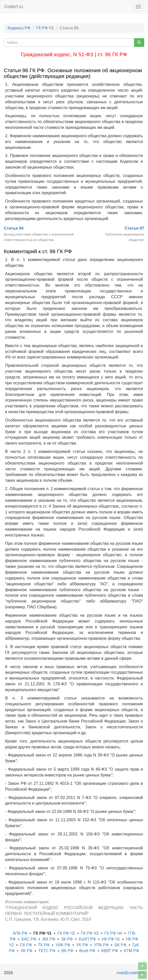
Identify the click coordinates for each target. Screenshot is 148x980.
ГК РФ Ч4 (113, 933)
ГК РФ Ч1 (45, 28)
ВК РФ (67, 951)
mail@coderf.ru (130, 973)
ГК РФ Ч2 (66, 933)
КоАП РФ (87, 939)
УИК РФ (63, 945)
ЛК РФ (26, 951)
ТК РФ (44, 945)
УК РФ (82, 945)
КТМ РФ (132, 951)
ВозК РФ (87, 951)
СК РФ (26, 945)
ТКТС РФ (47, 951)
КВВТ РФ (109, 951)
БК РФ (121, 945)
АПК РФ (20, 933)
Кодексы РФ (19, 28)
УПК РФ (101, 945)
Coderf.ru (14, 7)
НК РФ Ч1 (111, 939)
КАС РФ (29, 939)
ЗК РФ (67, 939)
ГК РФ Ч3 (90, 933)
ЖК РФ (49, 939)
